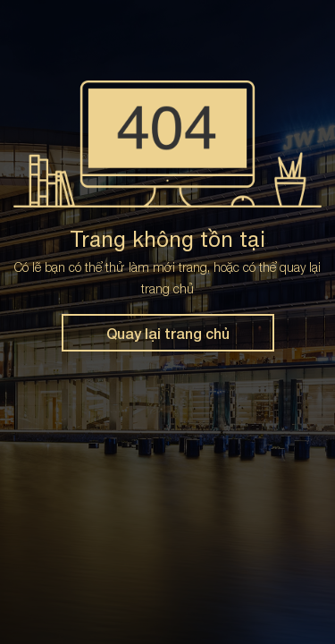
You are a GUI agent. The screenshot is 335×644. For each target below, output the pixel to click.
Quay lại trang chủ (168, 333)
